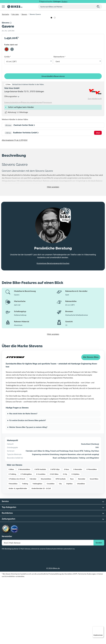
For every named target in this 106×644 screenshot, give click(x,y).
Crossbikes (51, 549)
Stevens (24, 14)
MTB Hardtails (61, 544)
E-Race (67, 535)
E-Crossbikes (41, 540)
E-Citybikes (75, 540)
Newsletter (7, 602)
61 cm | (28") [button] (11, 127)
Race (72, 544)
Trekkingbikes (37, 549)
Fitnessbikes (13, 549)
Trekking (25, 549)
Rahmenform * (59, 122)
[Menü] (102, 628)
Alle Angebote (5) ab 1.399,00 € (15, 205)
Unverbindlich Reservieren (53, 142)
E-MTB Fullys (55, 535)
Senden (99, 608)
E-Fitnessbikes (92, 535)
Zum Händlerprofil (95, 164)
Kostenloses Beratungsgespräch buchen (53, 329)
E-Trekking (12, 540)
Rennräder (82, 544)
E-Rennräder (78, 535)
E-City (65, 540)
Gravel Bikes (94, 544)
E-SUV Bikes (54, 540)
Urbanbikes (81, 549)
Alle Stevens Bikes (91, 423)
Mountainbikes (46, 544)
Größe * (8, 122)
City (60, 549)
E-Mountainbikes (24, 535)
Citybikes (69, 549)
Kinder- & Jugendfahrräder (18, 554)
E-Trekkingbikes (26, 540)
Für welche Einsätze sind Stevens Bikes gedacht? (28, 486)
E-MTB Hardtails (40, 535)
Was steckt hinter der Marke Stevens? (23, 479)
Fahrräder (15, 14)
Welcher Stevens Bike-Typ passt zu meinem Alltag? (28, 493)
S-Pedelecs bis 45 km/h (17, 544)
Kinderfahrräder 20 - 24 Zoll (41, 554)
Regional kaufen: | (54, 1)
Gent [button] (58, 127)
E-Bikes (11, 535)
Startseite (5, 14)
